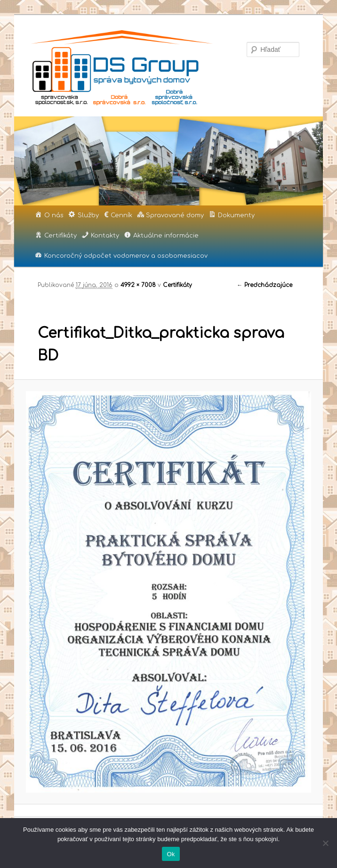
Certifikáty (177, 285)
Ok (171, 854)
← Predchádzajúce (265, 285)
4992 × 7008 (138, 285)
